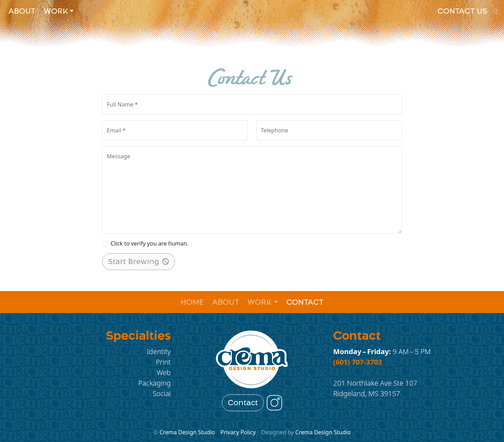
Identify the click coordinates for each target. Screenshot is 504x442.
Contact (305, 302)
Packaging (155, 383)
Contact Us (462, 11)
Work (56, 11)
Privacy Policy (238, 432)
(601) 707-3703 (358, 362)
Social (162, 393)
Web (164, 372)
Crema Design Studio (187, 432)
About (22, 11)
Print (163, 362)
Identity (159, 351)
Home (192, 302)
